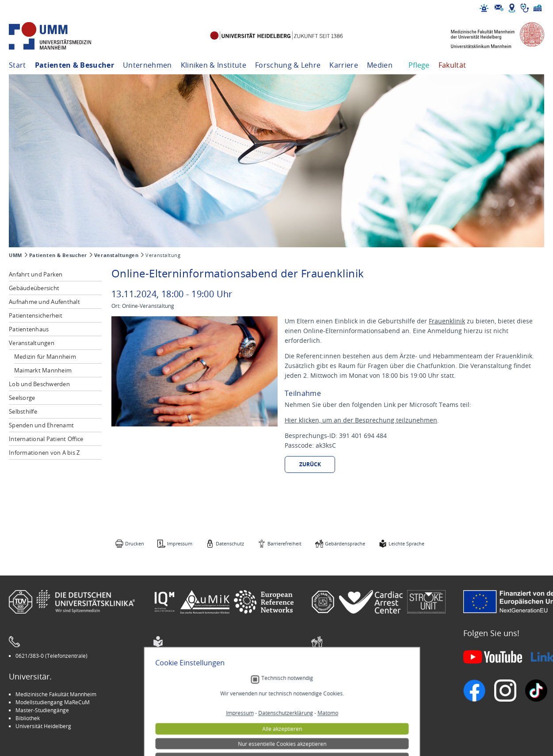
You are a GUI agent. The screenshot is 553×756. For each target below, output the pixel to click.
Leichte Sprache (406, 543)
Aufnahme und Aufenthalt (44, 302)
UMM (15, 255)
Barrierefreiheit (284, 543)
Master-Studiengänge (42, 710)
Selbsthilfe (23, 411)
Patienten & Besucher (74, 65)
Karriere (344, 65)
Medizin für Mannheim (45, 357)
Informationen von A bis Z (44, 453)
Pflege (419, 65)
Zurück (310, 464)
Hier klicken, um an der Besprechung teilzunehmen (361, 420)
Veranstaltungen (116, 255)
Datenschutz (230, 543)
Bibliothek (28, 718)
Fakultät (452, 65)
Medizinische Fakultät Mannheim (56, 694)
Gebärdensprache (345, 543)
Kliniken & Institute (214, 65)
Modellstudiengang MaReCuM (53, 702)
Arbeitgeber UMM (181, 694)
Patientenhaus (29, 329)
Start (17, 65)
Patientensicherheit (36, 315)
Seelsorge (22, 398)
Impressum (180, 543)
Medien (380, 65)
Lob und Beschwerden (39, 384)
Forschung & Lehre (288, 65)
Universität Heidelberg (43, 726)
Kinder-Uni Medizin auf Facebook (200, 710)
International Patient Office (46, 439)
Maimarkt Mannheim (43, 370)
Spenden (329, 726)
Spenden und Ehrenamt (41, 425)
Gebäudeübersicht (34, 288)
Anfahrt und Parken (36, 274)
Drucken (135, 543)
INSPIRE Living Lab (181, 702)
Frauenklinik (447, 321)
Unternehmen (147, 65)
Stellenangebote (338, 694)
